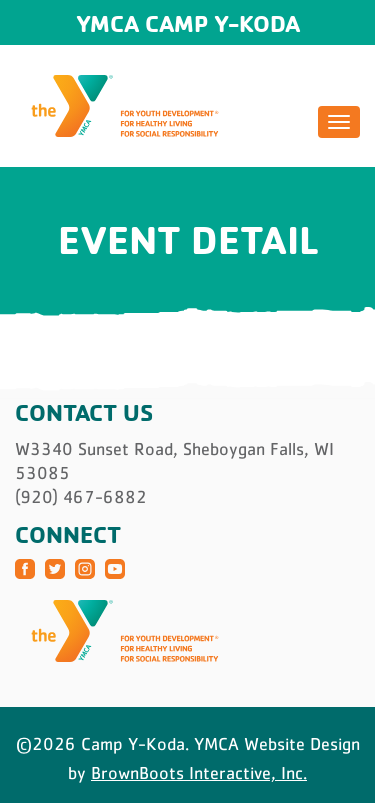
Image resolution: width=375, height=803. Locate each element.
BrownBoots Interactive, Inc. (199, 773)
